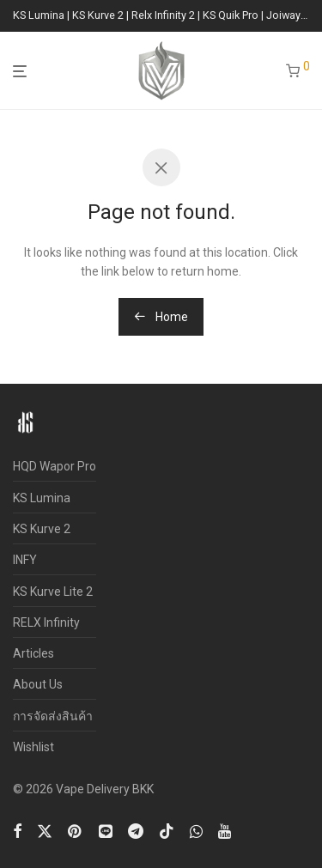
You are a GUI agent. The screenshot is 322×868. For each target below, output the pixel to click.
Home (161, 317)
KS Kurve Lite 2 (53, 592)
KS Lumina (42, 498)
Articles (33, 653)
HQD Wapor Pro (55, 466)
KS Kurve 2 (42, 529)
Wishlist (33, 747)
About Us (38, 684)
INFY (25, 560)
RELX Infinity (46, 622)
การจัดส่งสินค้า (53, 716)
